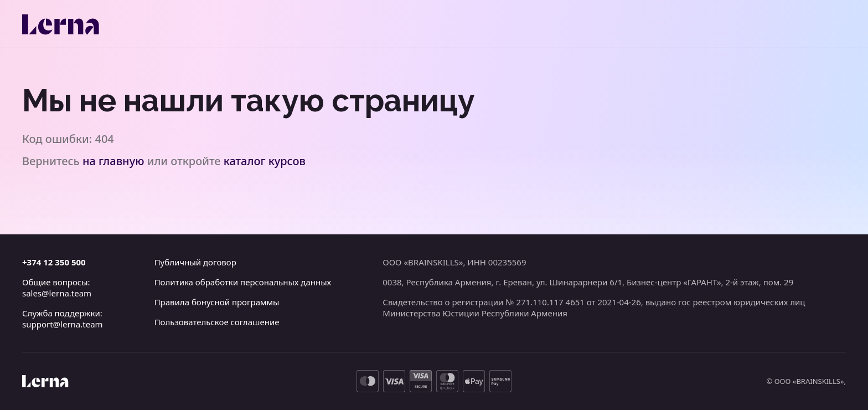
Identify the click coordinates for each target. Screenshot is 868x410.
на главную (113, 161)
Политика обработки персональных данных (243, 282)
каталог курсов (265, 161)
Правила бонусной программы (217, 302)
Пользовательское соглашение (217, 322)
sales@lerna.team (57, 293)
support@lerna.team (63, 324)
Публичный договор (195, 262)
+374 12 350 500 (54, 262)
